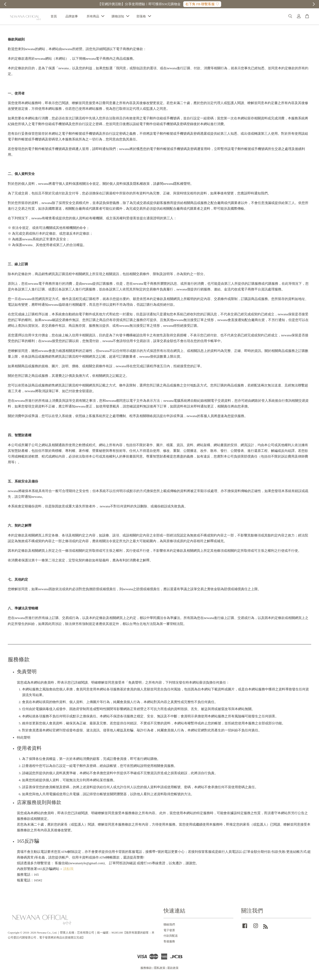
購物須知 (120, 17)
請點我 (68, 871)
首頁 (54, 17)
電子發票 (169, 932)
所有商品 (96, 17)
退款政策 (173, 970)
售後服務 (169, 943)
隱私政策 (160, 970)
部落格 (144, 17)
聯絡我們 (169, 926)
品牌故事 (72, 17)
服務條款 (146, 970)
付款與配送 (171, 938)
